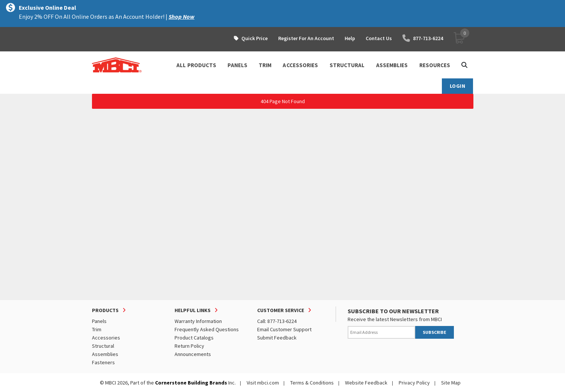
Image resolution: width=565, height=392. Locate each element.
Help (350, 38)
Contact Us (379, 38)
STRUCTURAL (347, 65)
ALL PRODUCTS (196, 65)
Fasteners (103, 362)
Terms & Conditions (312, 383)
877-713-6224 (423, 38)
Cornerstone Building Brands (191, 383)
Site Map (451, 383)
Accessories (106, 338)
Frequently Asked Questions (207, 329)
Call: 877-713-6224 (277, 321)
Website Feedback (366, 383)
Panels (99, 321)
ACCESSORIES (300, 65)
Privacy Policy (414, 383)
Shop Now (182, 17)
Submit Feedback (277, 338)
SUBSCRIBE (435, 332)
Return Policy (189, 346)
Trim (97, 329)
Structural (103, 346)
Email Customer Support (284, 329)
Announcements (193, 354)
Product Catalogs (194, 338)
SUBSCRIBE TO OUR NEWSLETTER (393, 311)
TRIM (265, 65)
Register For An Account (306, 38)
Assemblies (105, 354)
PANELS (237, 65)
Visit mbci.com (263, 383)
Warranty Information (198, 321)
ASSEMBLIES (392, 65)
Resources (435, 65)
